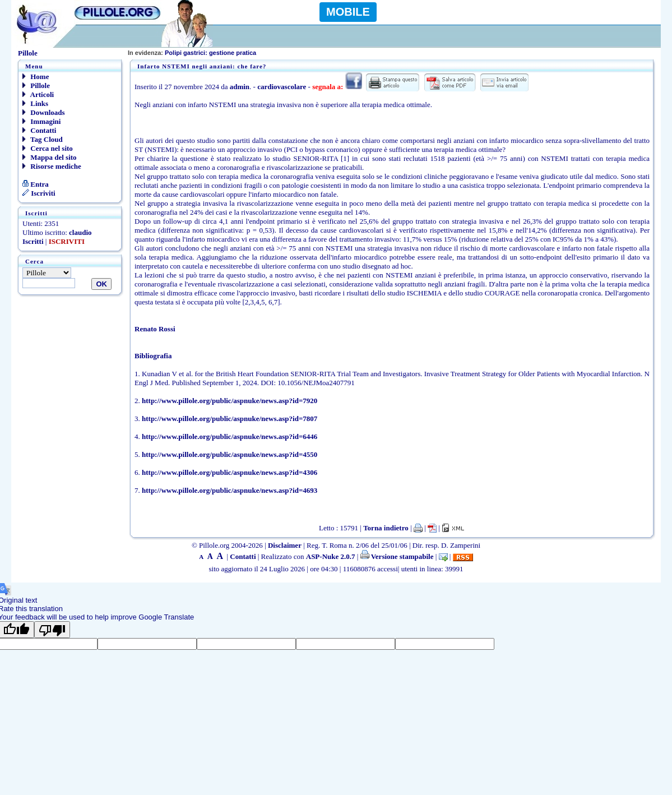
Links (35, 103)
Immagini (41, 121)
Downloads (44, 112)
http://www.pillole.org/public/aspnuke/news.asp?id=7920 (230, 401)
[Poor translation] (52, 630)
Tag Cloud (43, 139)
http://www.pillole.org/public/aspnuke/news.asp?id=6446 (230, 436)
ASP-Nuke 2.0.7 (331, 556)
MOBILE (348, 12)
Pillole (36, 85)
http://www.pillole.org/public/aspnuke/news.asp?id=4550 (230, 454)
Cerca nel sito (48, 148)
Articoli (38, 94)
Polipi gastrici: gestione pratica (192, 53)
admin (240, 87)
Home (36, 77)
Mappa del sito (50, 157)
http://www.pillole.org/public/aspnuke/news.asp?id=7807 (230, 419)
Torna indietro (386, 528)
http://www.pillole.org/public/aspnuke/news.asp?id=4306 (230, 472)
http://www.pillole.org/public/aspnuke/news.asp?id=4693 (230, 490)
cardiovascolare (282, 87)
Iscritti (33, 241)
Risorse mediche (52, 166)
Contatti (39, 130)
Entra (36, 184)
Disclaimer (285, 545)
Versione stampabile (397, 556)
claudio (80, 232)
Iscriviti (39, 193)
